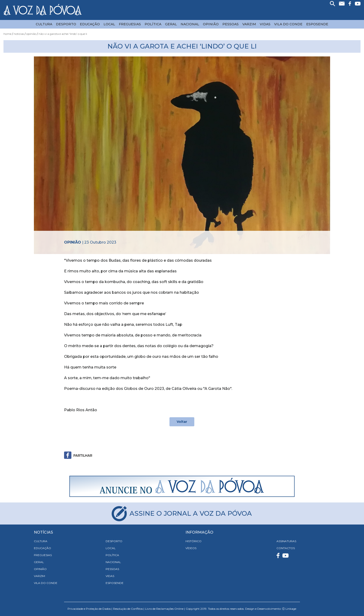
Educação (90, 24)
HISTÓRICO (193, 541)
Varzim (249, 24)
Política (153, 24)
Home (7, 34)
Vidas (265, 24)
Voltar (182, 422)
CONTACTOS (286, 548)
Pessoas (231, 24)
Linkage (291, 609)
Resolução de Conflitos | (129, 609)
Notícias (19, 34)
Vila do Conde (288, 24)
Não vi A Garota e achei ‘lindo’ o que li (63, 34)
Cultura (44, 24)
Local (109, 24)
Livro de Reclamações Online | (165, 609)
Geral (171, 24)
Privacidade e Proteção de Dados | (90, 609)
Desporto (66, 24)
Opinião (211, 24)
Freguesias (130, 24)
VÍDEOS (191, 548)
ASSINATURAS (286, 541)
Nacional (190, 24)
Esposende (317, 24)
